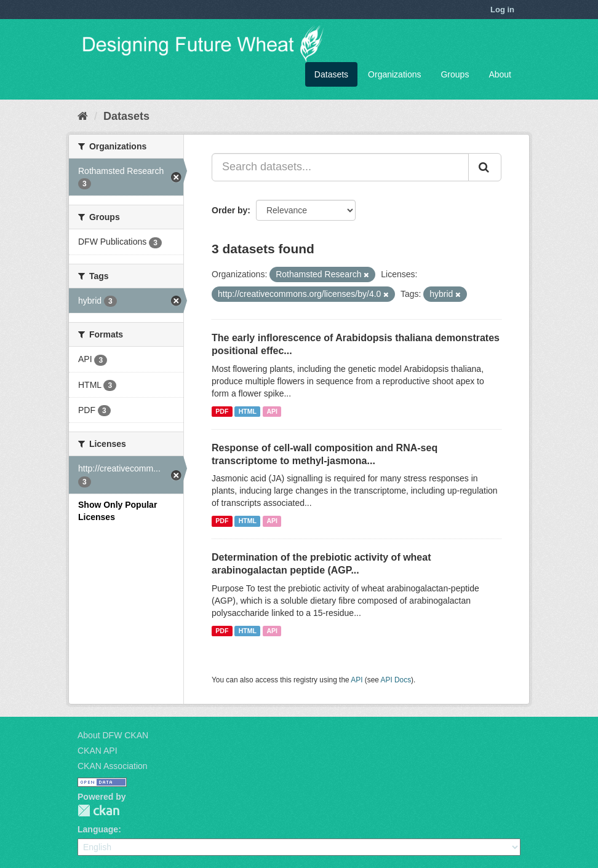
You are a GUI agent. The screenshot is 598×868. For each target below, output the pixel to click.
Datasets (331, 74)
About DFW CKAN (113, 735)
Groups (455, 74)
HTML (248, 411)
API (272, 411)
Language (98, 829)
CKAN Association (113, 766)
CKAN (98, 811)
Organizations (394, 74)
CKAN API (98, 751)
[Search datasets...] (340, 167)
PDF (222, 411)
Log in (502, 10)
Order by (229, 210)
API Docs (396, 680)
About (500, 74)
